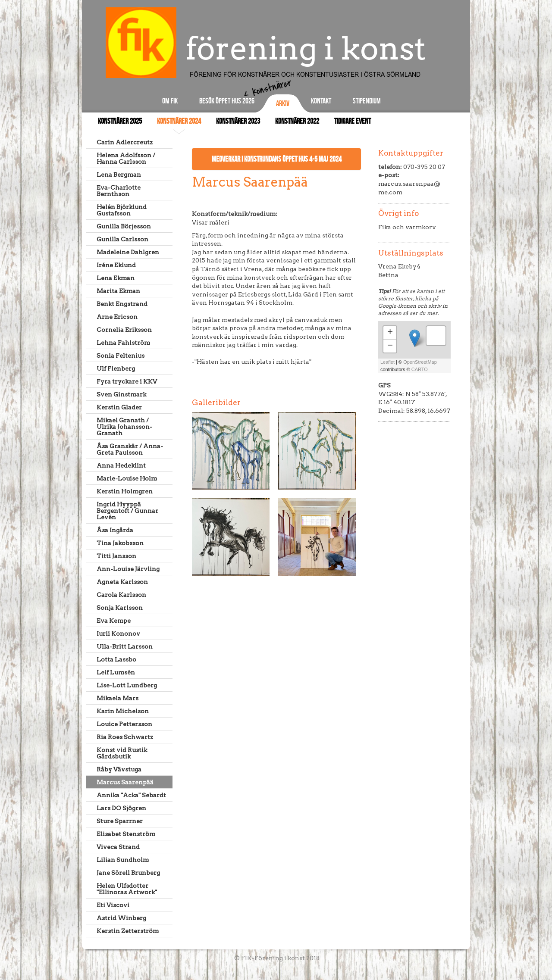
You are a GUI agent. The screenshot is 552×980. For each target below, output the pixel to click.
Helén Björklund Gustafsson (122, 210)
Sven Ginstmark (121, 394)
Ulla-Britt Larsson (125, 646)
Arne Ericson (117, 317)
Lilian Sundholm (123, 860)
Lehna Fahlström (123, 343)
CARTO (420, 369)
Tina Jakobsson (120, 543)
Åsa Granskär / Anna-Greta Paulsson (130, 449)
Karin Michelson (123, 711)
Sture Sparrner (120, 821)
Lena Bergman (119, 175)
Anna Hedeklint (121, 465)
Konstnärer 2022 (297, 121)
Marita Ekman (118, 291)
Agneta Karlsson (122, 582)
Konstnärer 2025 (120, 121)
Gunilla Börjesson (124, 226)
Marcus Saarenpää (125, 782)
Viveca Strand (118, 847)
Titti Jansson (116, 556)
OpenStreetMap (420, 362)
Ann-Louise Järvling (128, 569)
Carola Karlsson (121, 595)
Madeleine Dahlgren (128, 252)
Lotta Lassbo (116, 659)
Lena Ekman (116, 278)
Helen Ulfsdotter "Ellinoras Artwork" (127, 889)
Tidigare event (353, 121)
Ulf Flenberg (116, 368)
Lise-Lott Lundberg (127, 685)
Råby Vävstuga (119, 769)
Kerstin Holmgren (125, 491)
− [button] (390, 346)
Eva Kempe (114, 621)
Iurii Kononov (118, 634)
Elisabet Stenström (126, 834)
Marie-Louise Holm (127, 478)
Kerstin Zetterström (128, 931)
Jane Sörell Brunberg (128, 873)
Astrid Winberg (121, 918)
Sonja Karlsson (120, 608)
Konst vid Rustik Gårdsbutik (122, 753)
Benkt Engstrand (122, 304)
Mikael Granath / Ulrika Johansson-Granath (124, 427)
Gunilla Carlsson (122, 239)
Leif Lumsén (116, 672)
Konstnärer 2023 (238, 121)
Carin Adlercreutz (125, 142)
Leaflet (387, 362)
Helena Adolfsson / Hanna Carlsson (126, 158)
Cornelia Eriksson (124, 330)
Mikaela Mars (118, 698)
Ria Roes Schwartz (125, 737)
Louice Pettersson (124, 724)
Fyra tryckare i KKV (127, 381)
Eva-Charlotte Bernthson (119, 191)
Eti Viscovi (113, 905)
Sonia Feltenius (121, 356)
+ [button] (390, 333)
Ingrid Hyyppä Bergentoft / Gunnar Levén (127, 511)
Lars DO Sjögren (121, 808)
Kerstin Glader (119, 407)
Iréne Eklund (116, 265)
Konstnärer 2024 (179, 121)
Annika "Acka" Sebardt (131, 795)
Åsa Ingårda (115, 530)
